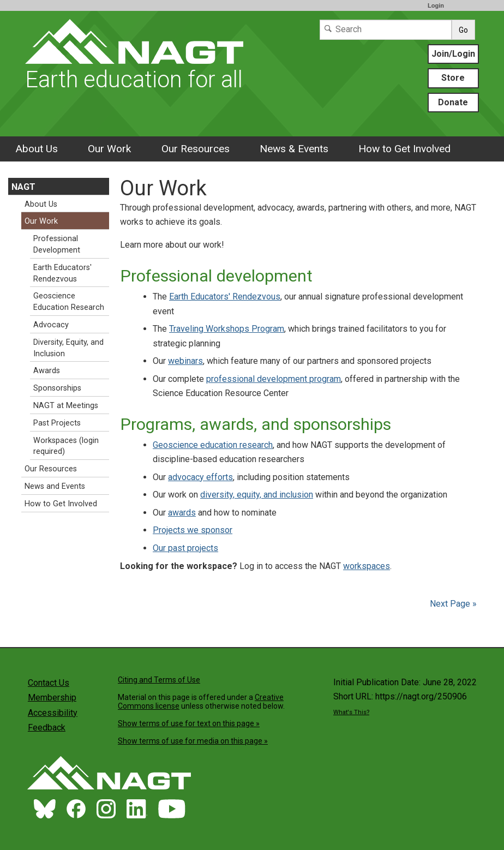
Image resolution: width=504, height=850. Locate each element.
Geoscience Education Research (69, 302)
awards (182, 513)
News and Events (55, 486)
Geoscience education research (213, 445)
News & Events (294, 149)
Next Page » (452, 604)
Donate (453, 102)
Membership (52, 698)
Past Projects (57, 423)
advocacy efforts (200, 477)
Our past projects (185, 548)
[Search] (386, 30)
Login (436, 5)
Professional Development (57, 244)
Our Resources (196, 149)
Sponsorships (57, 388)
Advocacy (51, 325)
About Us (37, 149)
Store (453, 78)
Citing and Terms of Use (159, 680)
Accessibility (53, 713)
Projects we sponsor (193, 530)
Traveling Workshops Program (227, 329)
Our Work (109, 149)
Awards (47, 371)
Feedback (47, 728)
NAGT (23, 187)
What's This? (351, 712)
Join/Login (453, 54)
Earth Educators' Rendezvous (225, 297)
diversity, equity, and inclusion (257, 495)
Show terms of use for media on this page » (193, 741)
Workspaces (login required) (66, 446)
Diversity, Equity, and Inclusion (68, 348)
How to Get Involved (404, 149)
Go (463, 30)
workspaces (367, 566)
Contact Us (49, 683)
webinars (185, 361)
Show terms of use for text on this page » (189, 723)
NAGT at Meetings (66, 406)
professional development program (274, 379)
